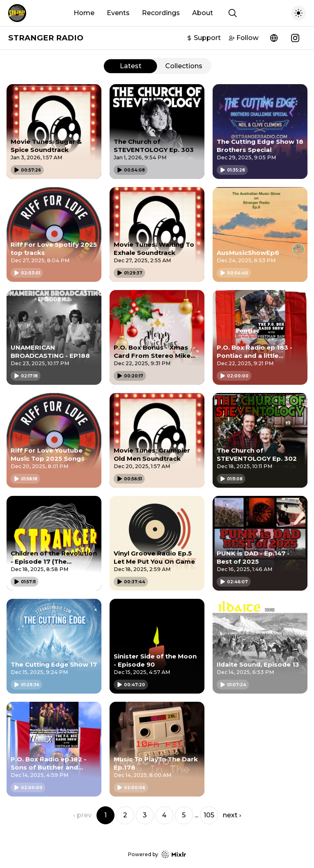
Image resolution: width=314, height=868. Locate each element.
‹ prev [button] (82, 815)
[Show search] (233, 13)
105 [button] (209, 815)
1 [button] (105, 815)
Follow (244, 38)
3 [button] (145, 815)
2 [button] (125, 815)
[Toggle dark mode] (298, 13)
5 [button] (184, 815)
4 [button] (164, 815)
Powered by (157, 854)
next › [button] (232, 815)
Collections (184, 66)
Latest (131, 66)
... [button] (196, 815)
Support (204, 38)
